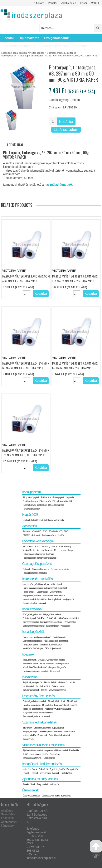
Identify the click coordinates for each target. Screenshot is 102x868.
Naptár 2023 (30, 515)
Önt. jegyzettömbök (56, 505)
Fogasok (35, 773)
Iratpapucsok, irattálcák (32, 596)
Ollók (47, 648)
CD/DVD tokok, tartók (31, 535)
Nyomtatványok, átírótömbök (34, 505)
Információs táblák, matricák (66, 705)
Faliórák (26, 773)
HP (24, 546)
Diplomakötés (29, 38)
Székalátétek (66, 773)
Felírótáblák (51, 618)
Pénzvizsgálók (69, 622)
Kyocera (40, 550)
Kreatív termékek (43, 686)
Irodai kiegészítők (33, 632)
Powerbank (42, 735)
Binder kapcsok (59, 637)
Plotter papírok (37, 53)
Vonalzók (44, 645)
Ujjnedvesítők (56, 648)
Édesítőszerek (48, 796)
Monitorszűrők (69, 731)
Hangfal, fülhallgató (30, 731)
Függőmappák (42, 592)
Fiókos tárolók (28, 592)
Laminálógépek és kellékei (51, 622)
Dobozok (26, 569)
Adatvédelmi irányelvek (9, 824)
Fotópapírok (46, 497)
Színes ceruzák (58, 686)
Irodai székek (45, 773)
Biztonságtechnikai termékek (34, 701)
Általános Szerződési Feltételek (8, 814)
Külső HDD (36, 531)
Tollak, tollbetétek (29, 660)
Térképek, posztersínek (32, 758)
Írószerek (28, 654)
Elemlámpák (72, 701)
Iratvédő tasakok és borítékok (35, 599)
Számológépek (52, 626)
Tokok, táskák (28, 739)
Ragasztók (64, 641)
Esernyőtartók (72, 769)
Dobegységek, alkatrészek (33, 554)
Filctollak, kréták (50, 682)
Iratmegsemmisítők (30, 622)
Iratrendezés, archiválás (37, 579)
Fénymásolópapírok (31, 497)
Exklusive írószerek (30, 663)
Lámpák (56, 773)
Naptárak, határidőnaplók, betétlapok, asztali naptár (43, 520)
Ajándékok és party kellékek (40, 779)
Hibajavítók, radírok (30, 645)
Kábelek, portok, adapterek (51, 731)
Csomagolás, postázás (37, 564)
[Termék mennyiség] (53, 121)
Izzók (63, 701)
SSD (45, 531)
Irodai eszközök (32, 609)
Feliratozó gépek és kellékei (34, 618)
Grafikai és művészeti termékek (35, 671)
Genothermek (55, 592)
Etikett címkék (45, 501)
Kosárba (66, 122)
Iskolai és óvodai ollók (67, 682)
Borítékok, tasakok (30, 501)
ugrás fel (96, 849)
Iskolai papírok (28, 686)
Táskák (44, 690)
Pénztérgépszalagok (31, 509)
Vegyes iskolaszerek (57, 690)
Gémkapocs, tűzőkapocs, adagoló (37, 637)
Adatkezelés (69, 3)
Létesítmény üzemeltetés (38, 696)
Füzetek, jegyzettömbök (62, 501)
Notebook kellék (29, 735)
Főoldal (8, 38)
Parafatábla (74, 750)
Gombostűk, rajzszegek (32, 641)
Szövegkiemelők (62, 663)
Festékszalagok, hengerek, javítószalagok (40, 558)
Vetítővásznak (49, 758)
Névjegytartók (68, 599)
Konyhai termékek (30, 713)
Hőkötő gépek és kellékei (68, 618)
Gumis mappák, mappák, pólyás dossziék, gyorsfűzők (45, 588)
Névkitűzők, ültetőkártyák (33, 648)
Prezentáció (55, 754)
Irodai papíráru (20, 53)
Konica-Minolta (29, 550)
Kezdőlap (6, 53)
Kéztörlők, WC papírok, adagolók (58, 709)
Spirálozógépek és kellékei (33, 626)
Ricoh (57, 550)
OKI (61, 546)
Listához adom (66, 130)
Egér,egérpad (58, 728)
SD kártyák (53, 531)
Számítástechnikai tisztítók (60, 735)
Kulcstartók (54, 784)
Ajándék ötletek (29, 784)
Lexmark (49, 550)
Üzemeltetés (47, 705)
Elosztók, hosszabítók (31, 705)
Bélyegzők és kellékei (52, 614)
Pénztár (53, 3)
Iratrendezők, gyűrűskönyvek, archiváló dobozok (42, 584)
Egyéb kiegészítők (57, 769)
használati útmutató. (59, 185)
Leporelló (70, 497)
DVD (66, 531)
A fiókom (39, 3)
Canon (30, 546)
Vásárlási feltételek (55, 46)
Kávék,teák (66, 796)
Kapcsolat (81, 46)
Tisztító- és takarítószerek (33, 709)
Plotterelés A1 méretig (19, 46)
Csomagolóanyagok (40, 569)
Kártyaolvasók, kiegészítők (53, 535)
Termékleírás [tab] (14, 144)
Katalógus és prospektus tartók (35, 754)
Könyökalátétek (56, 645)
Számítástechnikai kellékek (39, 722)
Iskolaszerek (30, 677)
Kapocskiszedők (51, 641)
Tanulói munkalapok (31, 690)
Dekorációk (43, 769)
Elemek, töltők (54, 701)
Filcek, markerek (47, 663)
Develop (68, 546)
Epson (37, 546)
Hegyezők (62, 667)
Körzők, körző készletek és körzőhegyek (39, 667)
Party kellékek (43, 784)
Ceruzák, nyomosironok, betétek (51, 660)
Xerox (63, 550)
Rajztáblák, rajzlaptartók (32, 682)
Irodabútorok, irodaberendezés (42, 764)
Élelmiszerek (30, 790)
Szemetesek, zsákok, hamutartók (36, 716)
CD (61, 531)
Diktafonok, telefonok (42, 728)
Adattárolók (29, 526)
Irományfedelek (55, 599)
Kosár (83, 3)
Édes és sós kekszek (31, 796)
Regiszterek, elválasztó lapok (34, 603)
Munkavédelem (46, 713)
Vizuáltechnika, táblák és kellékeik (44, 745)
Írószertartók (55, 671)
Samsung (46, 546)
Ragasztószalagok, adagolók (35, 573)
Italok (57, 796)
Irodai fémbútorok (30, 769)
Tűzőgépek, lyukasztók (32, 614)
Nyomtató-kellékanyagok (38, 541)
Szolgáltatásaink (57, 38)
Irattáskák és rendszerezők (54, 596)
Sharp (70, 550)
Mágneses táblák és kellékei (56, 750)
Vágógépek (65, 626)
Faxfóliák (50, 554)
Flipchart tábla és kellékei (33, 750)
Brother (55, 546)
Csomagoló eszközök (60, 569)
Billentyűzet (27, 728)
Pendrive (26, 531)
